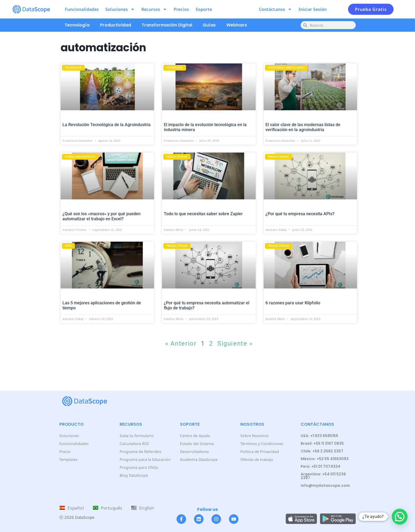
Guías (209, 25)
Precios (181, 9)
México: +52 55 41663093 (325, 459)
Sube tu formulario (136, 436)
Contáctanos (275, 9)
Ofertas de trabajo (257, 459)
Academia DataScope (199, 459)
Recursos (154, 9)
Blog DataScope (134, 475)
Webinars (237, 25)
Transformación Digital (167, 25)
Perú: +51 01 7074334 (321, 466)
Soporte (204, 9)
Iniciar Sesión (313, 9)
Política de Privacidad (259, 451)
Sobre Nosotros (254, 436)
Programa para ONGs (139, 467)
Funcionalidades (82, 9)
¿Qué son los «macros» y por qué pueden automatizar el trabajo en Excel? (102, 216)
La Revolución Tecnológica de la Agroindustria (107, 125)
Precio (65, 451)
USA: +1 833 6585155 (319, 436)
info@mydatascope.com (325, 485)
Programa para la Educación (145, 459)
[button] (400, 517)
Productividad (116, 25)
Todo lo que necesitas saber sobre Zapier (203, 214)
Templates (68, 459)
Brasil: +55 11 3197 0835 (322, 443)
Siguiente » (235, 343)
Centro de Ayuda (195, 436)
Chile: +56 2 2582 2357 (322, 451)
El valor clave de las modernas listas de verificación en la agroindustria (303, 127)
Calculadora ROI (134, 444)
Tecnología (77, 25)
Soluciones (120, 9)
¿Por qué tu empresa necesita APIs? (300, 214)
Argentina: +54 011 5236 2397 (323, 476)
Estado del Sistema (197, 444)
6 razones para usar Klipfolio (293, 303)
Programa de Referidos (140, 451)
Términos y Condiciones (261, 444)
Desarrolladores (194, 451)
